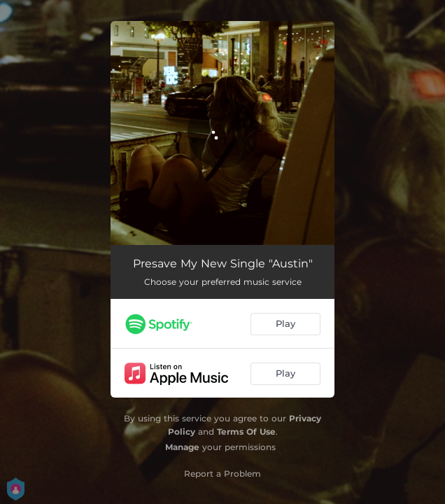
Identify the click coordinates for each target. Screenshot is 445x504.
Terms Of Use (246, 432)
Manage (182, 447)
